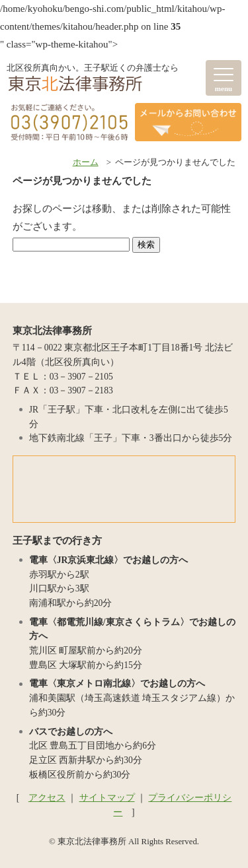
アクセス (47, 798)
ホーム (86, 162)
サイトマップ (107, 798)
